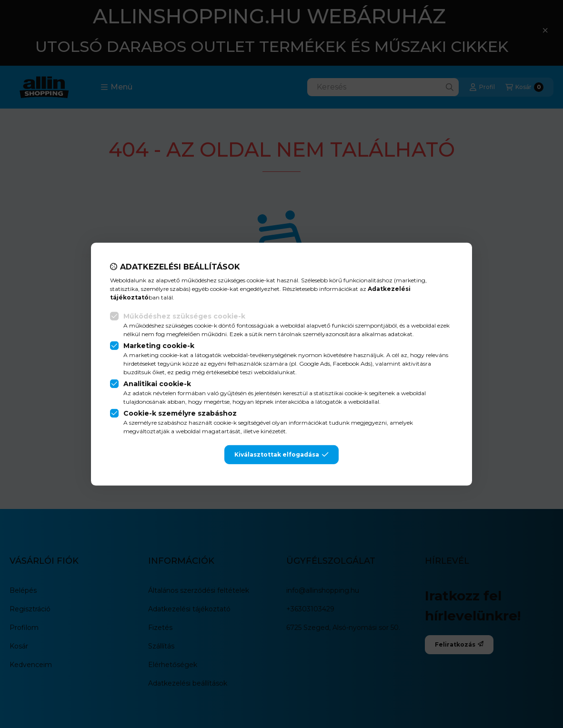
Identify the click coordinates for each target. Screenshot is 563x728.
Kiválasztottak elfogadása (281, 455)
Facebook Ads (352, 364)
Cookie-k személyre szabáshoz (180, 413)
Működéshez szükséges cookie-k (184, 316)
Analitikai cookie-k (157, 384)
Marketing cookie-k (159, 346)
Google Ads (315, 364)
